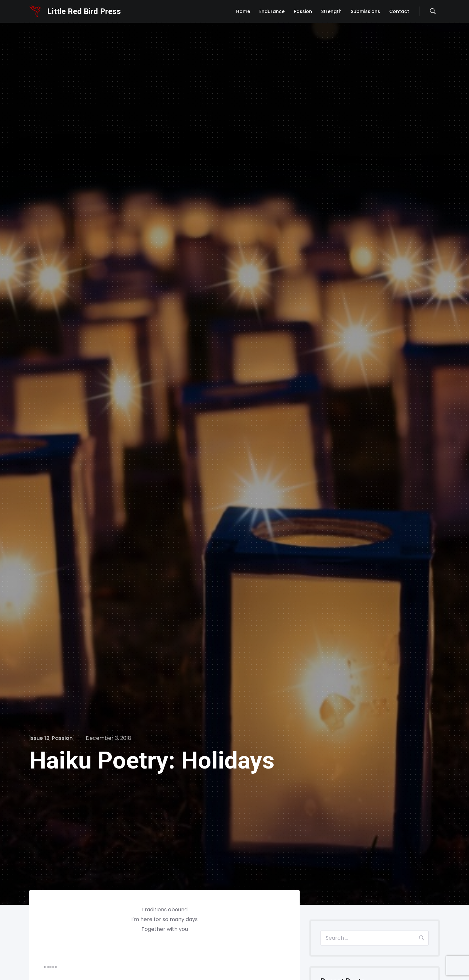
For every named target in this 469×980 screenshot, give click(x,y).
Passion (62, 738)
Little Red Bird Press (84, 11)
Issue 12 (39, 738)
